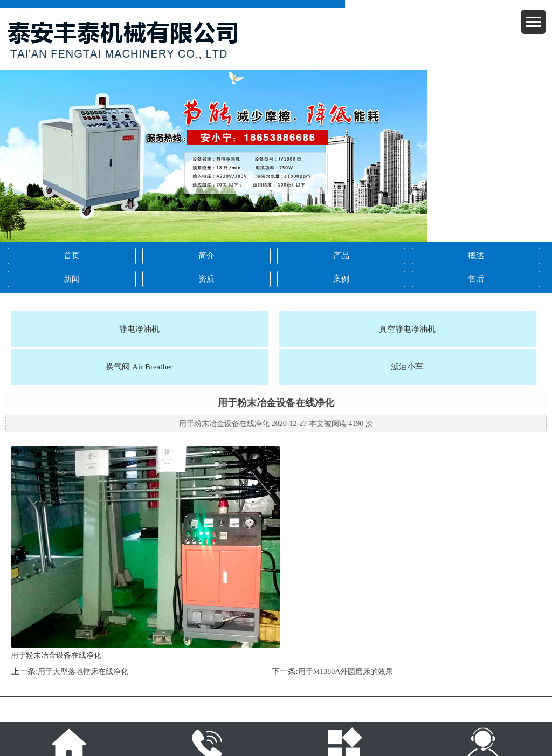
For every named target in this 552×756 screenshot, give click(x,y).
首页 (72, 256)
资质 (206, 279)
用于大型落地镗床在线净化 (83, 672)
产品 (341, 256)
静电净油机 (139, 329)
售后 (476, 279)
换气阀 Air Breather (139, 367)
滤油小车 (407, 367)
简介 (206, 256)
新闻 (72, 279)
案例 (341, 279)
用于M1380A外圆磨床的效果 (346, 672)
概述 (476, 256)
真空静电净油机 (407, 329)
